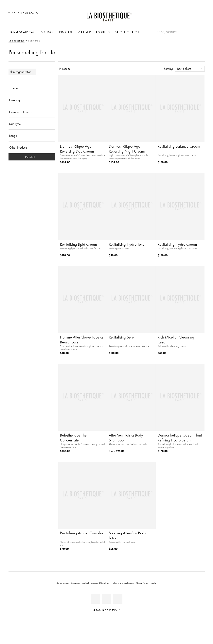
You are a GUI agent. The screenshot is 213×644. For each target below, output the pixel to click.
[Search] (202, 32)
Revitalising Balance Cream (179, 146)
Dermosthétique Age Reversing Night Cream (127, 149)
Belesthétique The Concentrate (73, 438)
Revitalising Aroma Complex (82, 533)
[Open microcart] (200, 15)
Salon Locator (127, 32)
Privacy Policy (142, 583)
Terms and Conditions (100, 583)
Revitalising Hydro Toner (127, 244)
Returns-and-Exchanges (123, 583)
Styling (47, 32)
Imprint (153, 583)
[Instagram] (118, 599)
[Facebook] (96, 599)
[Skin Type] (32, 124)
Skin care (65, 32)
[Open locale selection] (183, 15)
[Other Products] (32, 147)
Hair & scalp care (22, 32)
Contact (85, 583)
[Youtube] (107, 599)
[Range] (32, 136)
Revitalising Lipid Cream (78, 244)
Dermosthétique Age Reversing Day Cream (77, 149)
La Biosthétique (17, 41)
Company (75, 583)
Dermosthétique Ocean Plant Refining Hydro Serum (180, 438)
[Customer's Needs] (32, 112)
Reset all (32, 157)
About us (103, 32)
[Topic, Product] (181, 32)
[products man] (10, 88)
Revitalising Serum (123, 337)
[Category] (32, 100)
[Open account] (192, 15)
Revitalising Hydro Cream (177, 244)
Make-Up (84, 32)
